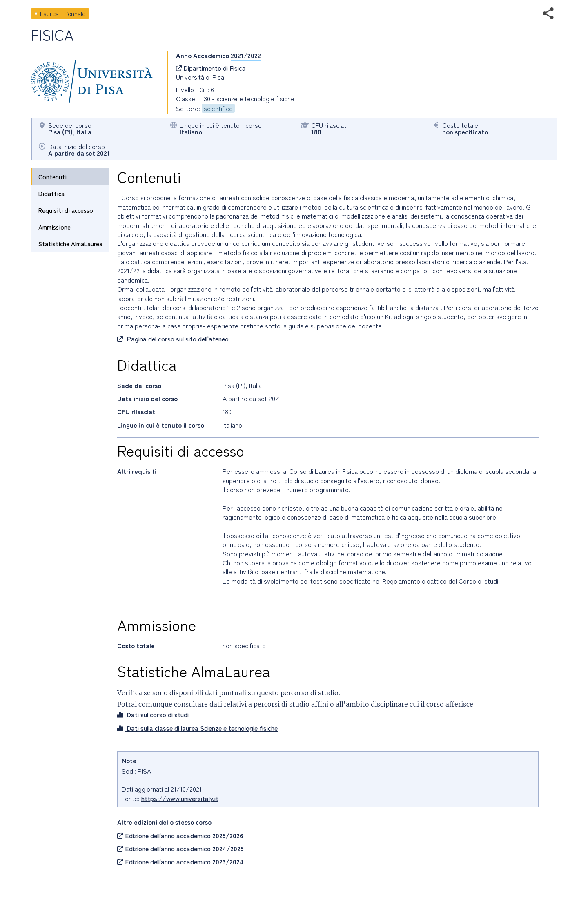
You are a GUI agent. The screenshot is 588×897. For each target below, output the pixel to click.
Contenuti (52, 177)
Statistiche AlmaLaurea (70, 244)
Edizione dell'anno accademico (180, 835)
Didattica (51, 193)
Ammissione (55, 227)
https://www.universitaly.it (180, 798)
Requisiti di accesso (66, 210)
